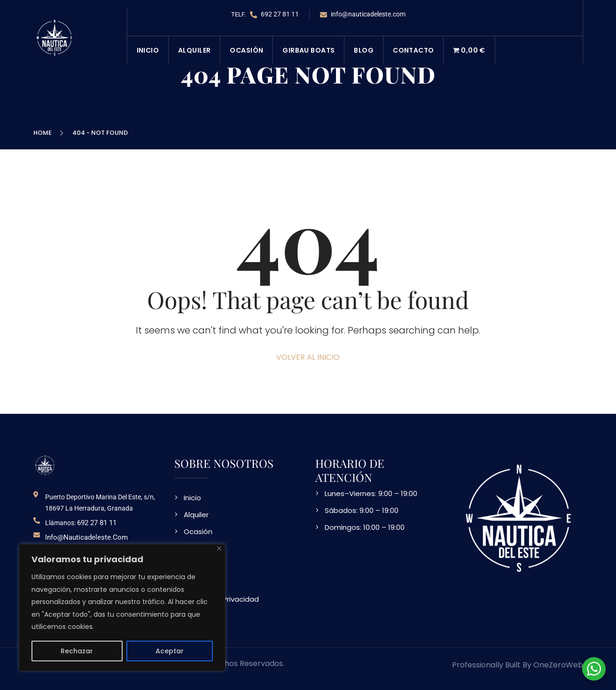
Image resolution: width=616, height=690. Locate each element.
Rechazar (77, 651)
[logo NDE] (45, 465)
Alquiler (194, 50)
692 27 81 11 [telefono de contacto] (97, 523)
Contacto (413, 50)
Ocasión (246, 50)
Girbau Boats (308, 50)
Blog (364, 50)
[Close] (219, 548)
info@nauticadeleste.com (363, 14)
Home (44, 133)
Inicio (148, 50)
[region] (122, 608)
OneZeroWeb (558, 665)
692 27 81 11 (274, 14)
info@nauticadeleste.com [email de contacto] (86, 537)
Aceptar (170, 651)
